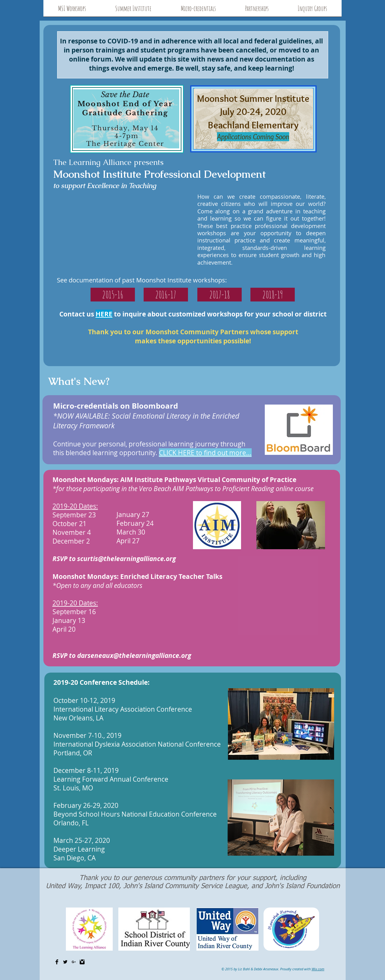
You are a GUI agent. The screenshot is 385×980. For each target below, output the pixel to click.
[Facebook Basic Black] (57, 962)
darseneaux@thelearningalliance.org (134, 656)
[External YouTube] (127, 230)
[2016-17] (166, 295)
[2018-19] (273, 295)
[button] (72, 10)
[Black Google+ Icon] (74, 962)
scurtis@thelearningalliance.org (126, 559)
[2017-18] (220, 295)
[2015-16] (113, 295)
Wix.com (318, 969)
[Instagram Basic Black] (82, 962)
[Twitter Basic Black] (65, 962)
